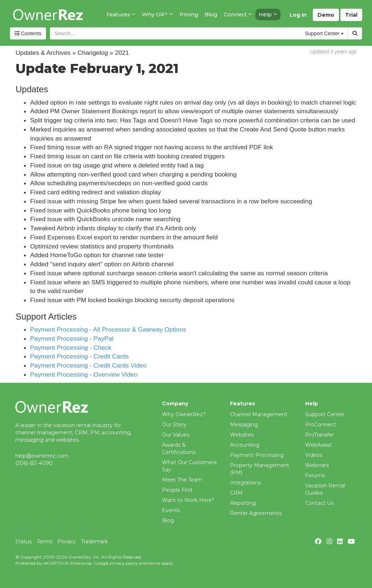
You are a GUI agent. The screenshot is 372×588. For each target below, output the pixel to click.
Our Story (174, 425)
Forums (315, 475)
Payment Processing (257, 455)
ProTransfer (320, 435)
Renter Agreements (256, 513)
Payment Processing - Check (71, 348)
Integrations (245, 483)
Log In (298, 15)
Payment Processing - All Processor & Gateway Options (108, 329)
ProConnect (321, 425)
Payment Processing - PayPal (72, 338)
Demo (326, 15)
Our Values (176, 435)
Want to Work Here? (188, 500)
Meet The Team (182, 480)
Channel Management (259, 414)
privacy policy (124, 563)
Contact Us (319, 503)
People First (177, 490)
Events (171, 510)
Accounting (245, 445)
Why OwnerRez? (184, 414)
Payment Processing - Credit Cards (80, 356)
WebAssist (318, 445)
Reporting (243, 503)
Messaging (244, 425)
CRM (236, 493)
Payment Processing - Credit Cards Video (88, 365)
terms (154, 563)
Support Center (325, 414)
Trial (351, 15)
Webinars (317, 465)
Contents (28, 33)
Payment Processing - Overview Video (84, 374)
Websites (242, 435)
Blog (168, 520)
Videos (314, 455)
